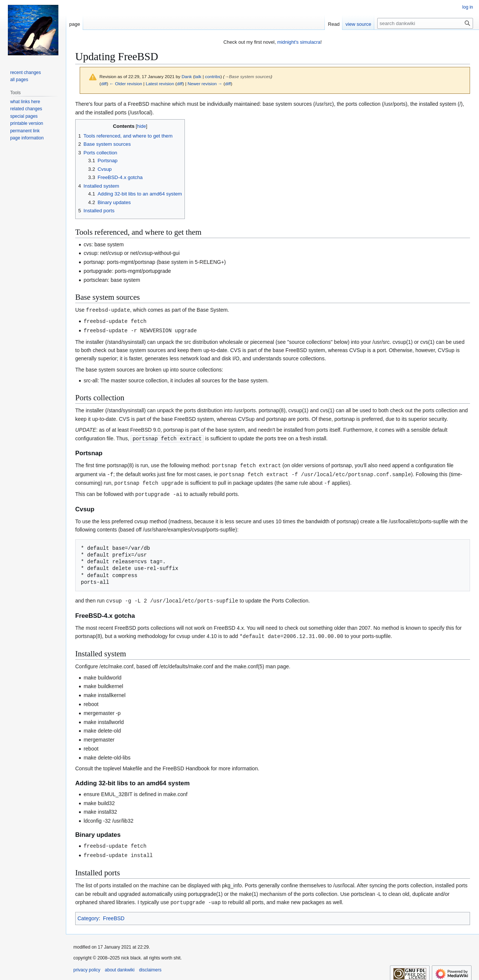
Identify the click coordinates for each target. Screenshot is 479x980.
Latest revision (160, 84)
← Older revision (126, 84)
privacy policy (87, 965)
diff (104, 84)
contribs (213, 76)
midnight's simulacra (299, 42)
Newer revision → (205, 84)
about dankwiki (120, 965)
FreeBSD (114, 913)
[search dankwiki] (425, 23)
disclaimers (150, 965)
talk (198, 76)
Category (88, 913)
